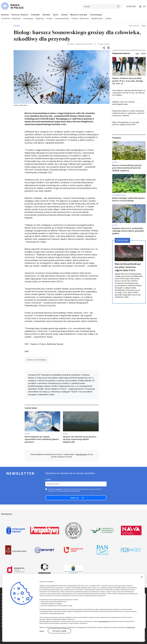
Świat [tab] (143, 53)
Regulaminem (82, 454)
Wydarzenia (97, 18)
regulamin (58, 489)
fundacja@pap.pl (103, 621)
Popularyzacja (62, 18)
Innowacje (28, 18)
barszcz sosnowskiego (37, 360)
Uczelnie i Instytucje (11, 18)
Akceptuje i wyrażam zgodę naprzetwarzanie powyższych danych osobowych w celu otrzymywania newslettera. (74, 490)
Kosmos (5, 15)
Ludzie (108, 18)
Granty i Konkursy (80, 18)
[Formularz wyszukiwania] (102, 6)
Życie (56, 15)
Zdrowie (46, 15)
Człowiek (35, 15)
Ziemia (64, 15)
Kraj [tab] (137, 53)
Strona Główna (134, 26)
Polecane (122, 240)
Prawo (50, 18)
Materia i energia (79, 15)
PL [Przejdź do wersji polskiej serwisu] (140, 6)
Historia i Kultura (20, 15)
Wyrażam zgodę (59, 631)
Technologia (96, 15)
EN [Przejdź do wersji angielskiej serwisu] (144, 6)
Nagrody (40, 18)
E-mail (48, 479)
